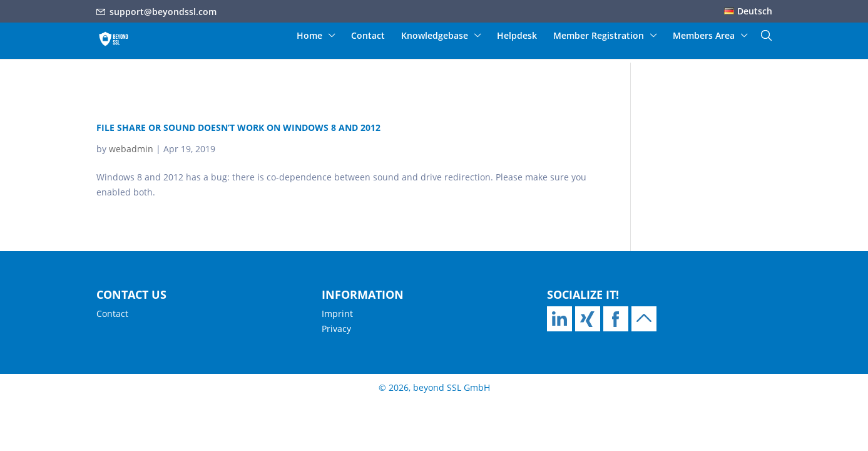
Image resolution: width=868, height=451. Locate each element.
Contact (368, 36)
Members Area (704, 36)
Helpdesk (517, 36)
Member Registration (599, 36)
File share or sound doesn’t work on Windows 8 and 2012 (238, 127)
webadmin (131, 149)
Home (309, 36)
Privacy (336, 329)
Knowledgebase (435, 36)
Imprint (337, 314)
